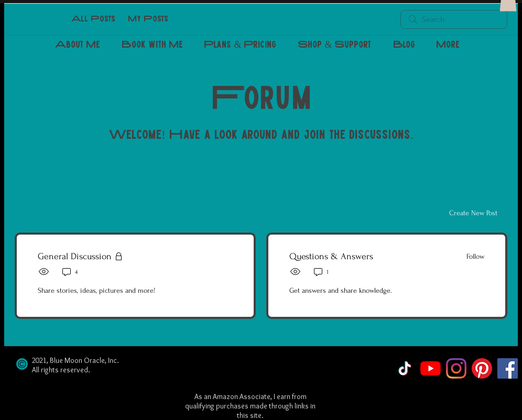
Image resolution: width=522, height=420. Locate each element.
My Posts (148, 19)
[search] (454, 19)
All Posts (93, 19)
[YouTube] (431, 368)
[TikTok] (405, 368)
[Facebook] (508, 368)
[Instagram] (456, 368)
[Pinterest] (482, 368)
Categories (36, 19)
